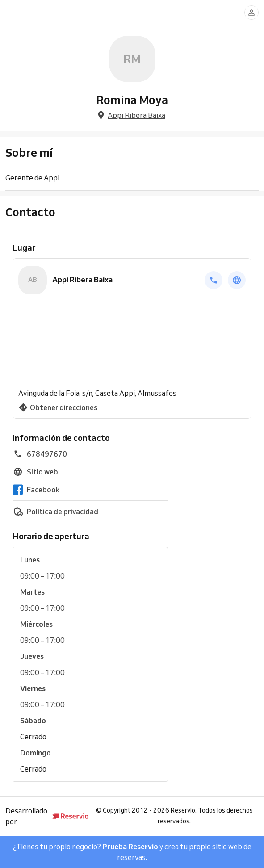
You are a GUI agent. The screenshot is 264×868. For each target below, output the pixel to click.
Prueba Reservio (130, 847)
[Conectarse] (251, 13)
